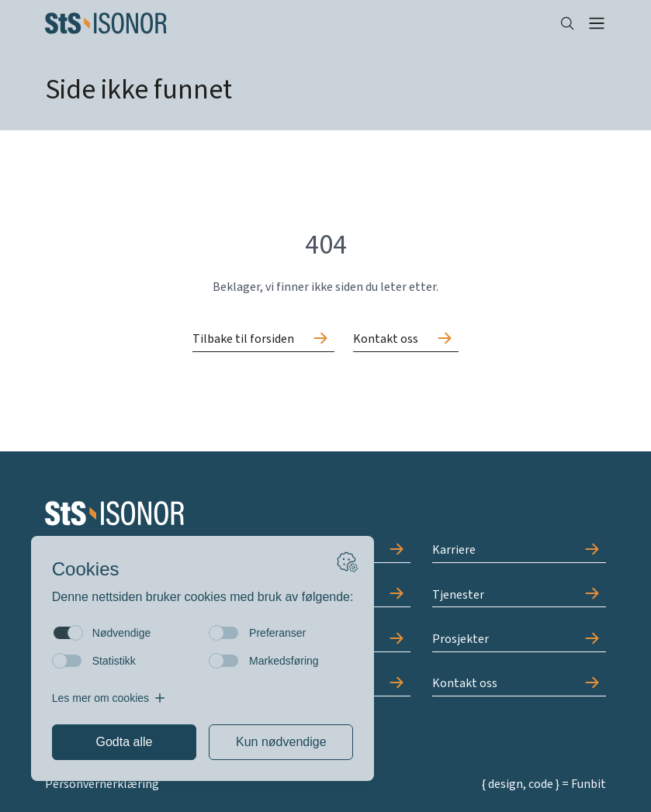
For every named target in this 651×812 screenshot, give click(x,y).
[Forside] (290, 23)
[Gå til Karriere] (519, 551)
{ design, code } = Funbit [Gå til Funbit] (544, 784)
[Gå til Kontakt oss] (406, 340)
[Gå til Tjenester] (519, 595)
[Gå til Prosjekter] (519, 640)
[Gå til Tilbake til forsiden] (263, 340)
